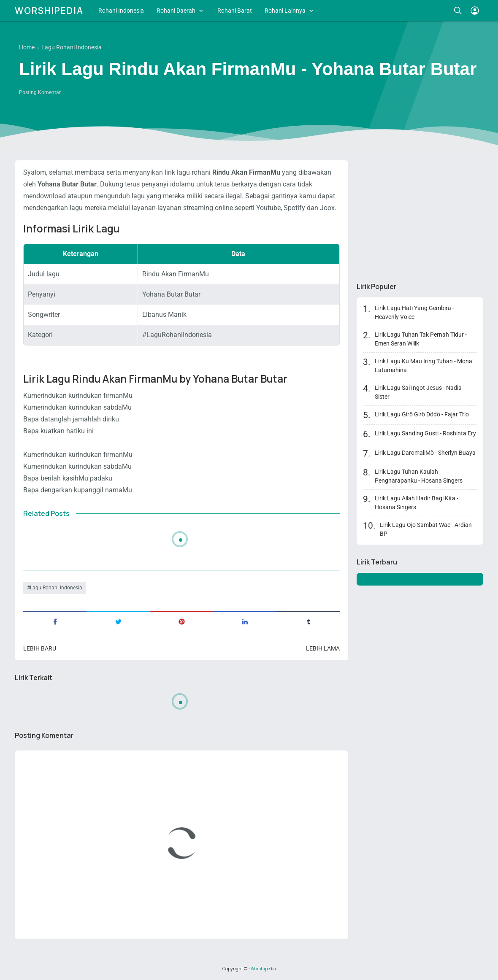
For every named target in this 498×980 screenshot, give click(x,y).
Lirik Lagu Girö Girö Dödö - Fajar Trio (422, 414)
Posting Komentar (40, 92)
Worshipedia (49, 11)
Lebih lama (323, 648)
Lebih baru (40, 648)
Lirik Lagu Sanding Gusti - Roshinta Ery (425, 433)
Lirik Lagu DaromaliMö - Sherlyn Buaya (425, 453)
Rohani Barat (235, 11)
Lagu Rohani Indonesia (56, 588)
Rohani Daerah (176, 11)
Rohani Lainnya (285, 11)
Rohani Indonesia (121, 11)
